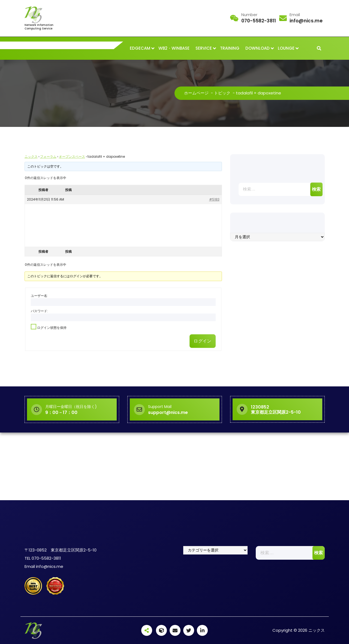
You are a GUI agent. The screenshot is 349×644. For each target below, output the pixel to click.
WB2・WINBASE (174, 48)
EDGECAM (140, 48)
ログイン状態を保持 (52, 328)
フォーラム (48, 156)
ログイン (202, 341)
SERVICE (204, 48)
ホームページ (196, 93)
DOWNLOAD (258, 48)
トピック (222, 93)
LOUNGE (286, 48)
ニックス (31, 156)
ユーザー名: (39, 296)
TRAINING (230, 48)
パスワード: (39, 311)
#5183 (214, 199)
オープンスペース (72, 156)
